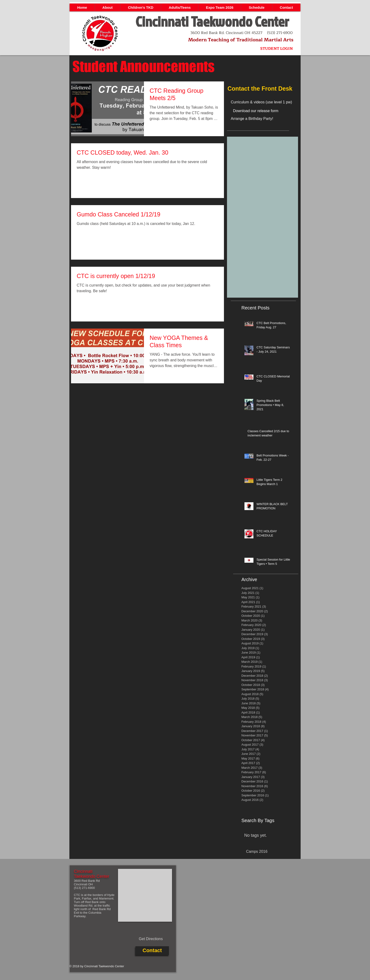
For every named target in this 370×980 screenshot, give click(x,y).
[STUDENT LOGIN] (277, 49)
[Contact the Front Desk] (263, 89)
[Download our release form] (256, 111)
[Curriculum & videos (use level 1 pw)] (268, 102)
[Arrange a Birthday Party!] (264, 119)
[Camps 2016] (257, 852)
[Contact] (152, 951)
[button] (107, 7)
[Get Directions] (151, 939)
